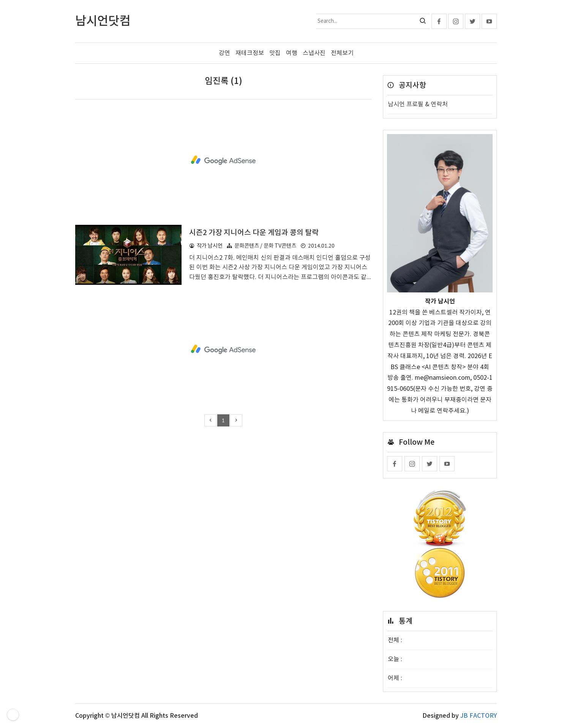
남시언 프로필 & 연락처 (418, 104)
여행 (292, 53)
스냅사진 (314, 53)
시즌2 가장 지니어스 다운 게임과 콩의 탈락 (254, 233)
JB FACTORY (479, 716)
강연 (224, 53)
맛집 (275, 53)
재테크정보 (250, 53)
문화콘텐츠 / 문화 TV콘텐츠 (265, 246)
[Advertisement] (223, 160)
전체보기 (342, 53)
